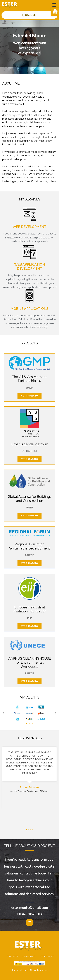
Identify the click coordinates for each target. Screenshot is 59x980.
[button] (55, 12)
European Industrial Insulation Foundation (29, 609)
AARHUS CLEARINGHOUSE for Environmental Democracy (30, 662)
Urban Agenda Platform (29, 444)
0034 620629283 (30, 914)
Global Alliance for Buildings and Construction (29, 498)
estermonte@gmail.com (30, 907)
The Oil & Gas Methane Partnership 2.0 (30, 379)
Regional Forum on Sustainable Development (29, 546)
